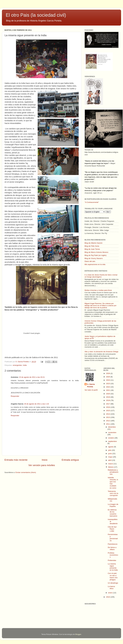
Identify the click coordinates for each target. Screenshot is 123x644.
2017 (108, 404)
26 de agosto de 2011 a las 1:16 (36, 404)
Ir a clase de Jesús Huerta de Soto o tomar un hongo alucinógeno (101, 276)
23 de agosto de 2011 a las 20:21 (32, 377)
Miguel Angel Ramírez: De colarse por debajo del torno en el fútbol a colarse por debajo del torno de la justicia (100, 306)
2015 (108, 411)
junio (110, 454)
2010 (108, 597)
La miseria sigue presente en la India (113, 567)
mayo (111, 457)
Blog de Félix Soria (92, 246)
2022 (108, 387)
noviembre (112, 432)
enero (111, 593)
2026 (108, 373)
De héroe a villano (112, 548)
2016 (108, 407)
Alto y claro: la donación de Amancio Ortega (101, 352)
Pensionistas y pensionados (113, 538)
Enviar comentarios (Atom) (26, 472)
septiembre (113, 441)
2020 (108, 394)
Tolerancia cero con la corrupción (113, 493)
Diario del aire (90, 261)
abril (110, 460)
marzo (111, 464)
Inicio (45, 460)
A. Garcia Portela (22, 362)
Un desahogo (113, 583)
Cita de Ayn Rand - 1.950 (112, 529)
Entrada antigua (70, 460)
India (25, 365)
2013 (108, 417)
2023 (108, 384)
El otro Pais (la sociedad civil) (36, 15)
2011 (108, 424)
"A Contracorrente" (92, 202)
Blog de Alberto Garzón (94, 243)
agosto (111, 447)
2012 (108, 421)
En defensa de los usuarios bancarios (112, 513)
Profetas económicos (113, 555)
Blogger (78, 634)
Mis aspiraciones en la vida (95, 264)
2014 (108, 414)
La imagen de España (113, 505)
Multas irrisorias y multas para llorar (98, 290)
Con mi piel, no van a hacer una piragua (113, 576)
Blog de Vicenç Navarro (94, 258)
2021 (108, 390)
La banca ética (111, 587)
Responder (15, 396)
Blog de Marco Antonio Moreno (96, 252)
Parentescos (113, 544)
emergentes (17, 365)
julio (110, 450)
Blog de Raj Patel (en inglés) (96, 255)
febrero (111, 467)
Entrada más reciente (16, 460)
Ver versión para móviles (42, 465)
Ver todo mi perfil (91, 390)
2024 (108, 380)
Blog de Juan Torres (92, 249)
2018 (108, 400)
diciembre (112, 427)
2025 (108, 377)
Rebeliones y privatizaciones (113, 472)
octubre (111, 438)
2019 (108, 397)
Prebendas (112, 560)
